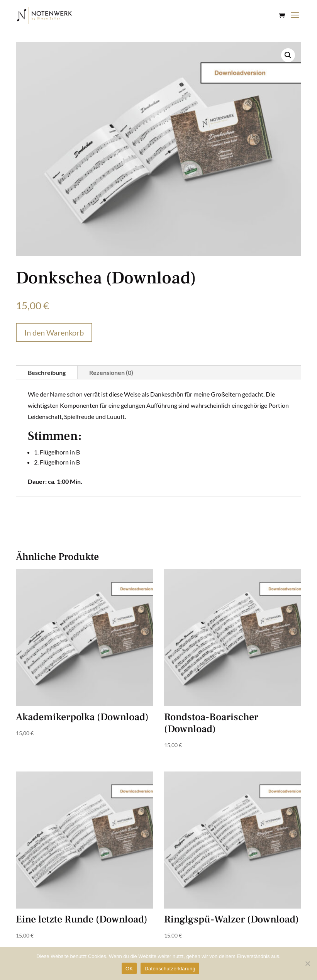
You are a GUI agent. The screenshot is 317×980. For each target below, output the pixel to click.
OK (129, 969)
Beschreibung (47, 372)
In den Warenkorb (54, 332)
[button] (288, 55)
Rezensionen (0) (111, 372)
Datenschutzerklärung (170, 969)
